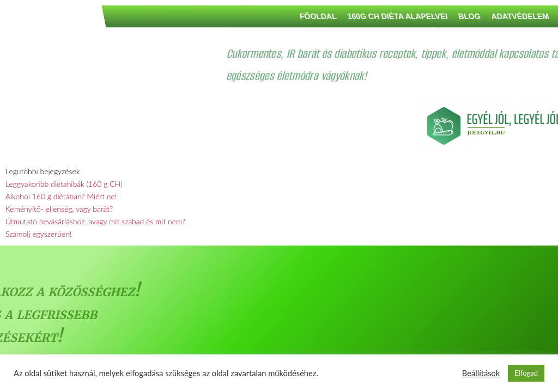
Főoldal (409, 16)
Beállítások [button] (481, 373)
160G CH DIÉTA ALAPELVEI (488, 16)
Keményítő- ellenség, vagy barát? (59, 209)
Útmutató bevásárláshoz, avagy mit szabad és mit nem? (95, 221)
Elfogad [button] (526, 373)
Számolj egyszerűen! (38, 234)
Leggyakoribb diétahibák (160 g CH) (64, 184)
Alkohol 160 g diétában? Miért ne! (61, 196)
